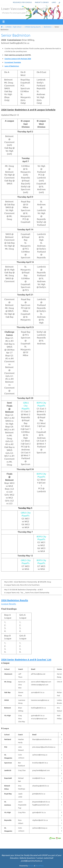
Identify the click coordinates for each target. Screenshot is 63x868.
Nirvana (31, 866)
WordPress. (40, 866)
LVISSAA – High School (13, 27)
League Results (9, 604)
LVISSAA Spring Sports (33, 27)
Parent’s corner (42, 2)
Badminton (48, 27)
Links (54, 2)
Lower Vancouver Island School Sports (27, 9)
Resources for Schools (22, 2)
